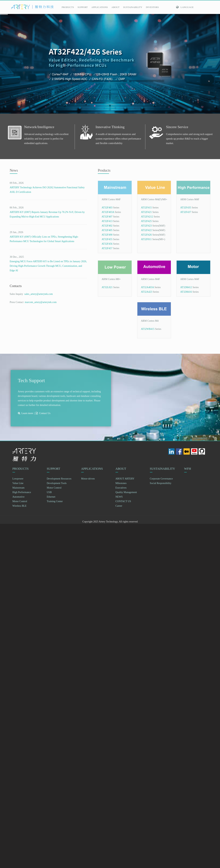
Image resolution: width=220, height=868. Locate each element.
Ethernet (51, 497)
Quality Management (126, 492)
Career (119, 506)
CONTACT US (123, 502)
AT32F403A (108, 212)
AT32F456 (107, 244)
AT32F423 (146, 226)
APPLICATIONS (100, 7)
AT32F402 (107, 226)
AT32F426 (146, 235)
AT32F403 (107, 208)
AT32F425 (146, 221)
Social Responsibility (161, 483)
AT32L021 (107, 287)
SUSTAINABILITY (133, 7)
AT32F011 (146, 239)
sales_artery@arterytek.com (38, 294)
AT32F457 (107, 248)
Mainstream (19, 488)
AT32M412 (186, 287)
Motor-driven (88, 479)
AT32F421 (146, 212)
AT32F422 (146, 230)
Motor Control (20, 502)
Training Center (55, 502)
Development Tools (57, 483)
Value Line (18, 483)
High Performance (22, 492)
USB (49, 492)
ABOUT (115, 7)
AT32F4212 (147, 217)
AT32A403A (148, 287)
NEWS (119, 497)
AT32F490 (107, 235)
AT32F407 (107, 217)
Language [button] (185, 7)
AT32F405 (107, 230)
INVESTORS (152, 7)
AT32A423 (147, 292)
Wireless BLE (20, 506)
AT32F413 (107, 221)
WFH (188, 469)
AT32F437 (186, 212)
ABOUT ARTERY (125, 479)
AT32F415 (146, 208)
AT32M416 (186, 292)
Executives (121, 488)
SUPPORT (83, 7)
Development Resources (59, 479)
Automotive (19, 497)
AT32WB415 (148, 329)
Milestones (121, 483)
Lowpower (18, 479)
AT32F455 (107, 239)
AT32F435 (186, 208)
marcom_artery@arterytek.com (40, 302)
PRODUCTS (68, 7)
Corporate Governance (161, 479)
